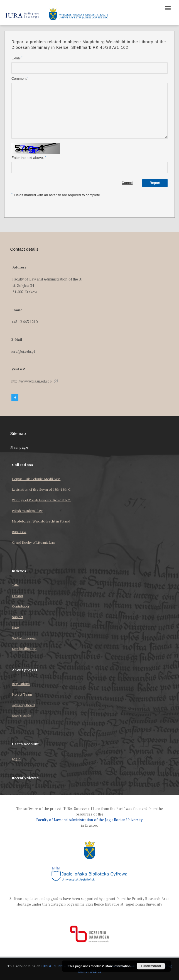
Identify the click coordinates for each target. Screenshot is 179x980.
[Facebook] (15, 397)
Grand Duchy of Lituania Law (34, 542)
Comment (19, 78)
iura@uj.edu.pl (23, 351)
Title (16, 585)
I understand (151, 966)
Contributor (21, 606)
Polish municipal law (27, 511)
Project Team (22, 694)
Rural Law (19, 532)
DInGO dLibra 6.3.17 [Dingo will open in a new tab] (58, 966)
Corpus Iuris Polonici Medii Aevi (36, 479)
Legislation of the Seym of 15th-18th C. (42, 489)
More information (118, 966)
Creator (18, 596)
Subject (18, 617)
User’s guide (22, 716)
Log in (16, 759)
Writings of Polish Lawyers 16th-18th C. (41, 500)
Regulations (21, 684)
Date (15, 627)
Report (155, 183)
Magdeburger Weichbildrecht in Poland (41, 521)
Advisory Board (24, 705)
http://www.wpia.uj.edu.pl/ (35, 381)
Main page (19, 447)
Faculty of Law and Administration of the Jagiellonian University (89, 820)
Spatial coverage (24, 638)
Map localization (24, 649)
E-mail (17, 58)
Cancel (127, 183)
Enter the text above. (29, 158)
